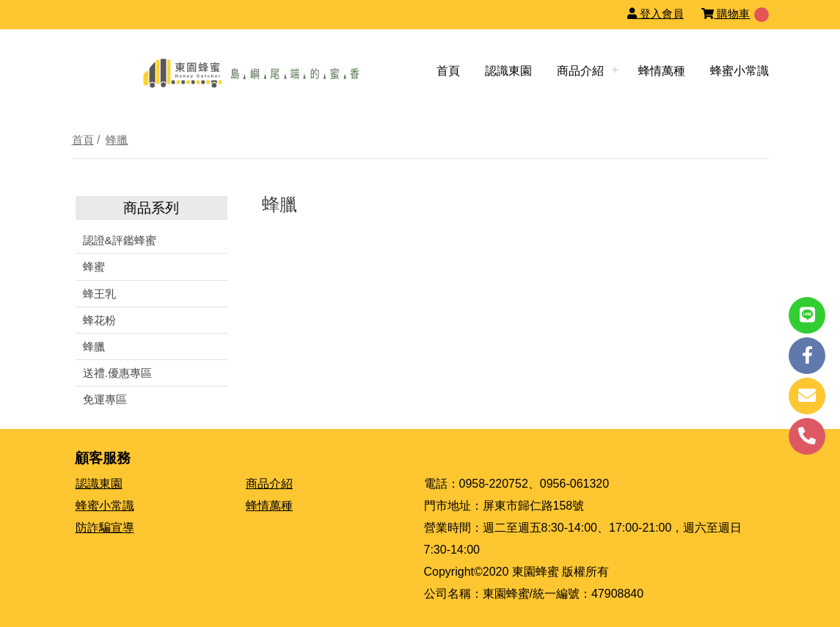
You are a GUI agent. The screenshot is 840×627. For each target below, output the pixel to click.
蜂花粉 (99, 320)
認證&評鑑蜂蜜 (120, 240)
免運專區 (105, 399)
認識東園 (508, 71)
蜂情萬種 (662, 71)
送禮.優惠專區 (117, 373)
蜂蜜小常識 (739, 71)
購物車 (726, 14)
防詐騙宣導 (105, 528)
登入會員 (655, 14)
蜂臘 (117, 140)
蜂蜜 (94, 267)
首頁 (448, 71)
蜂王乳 (99, 294)
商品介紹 (580, 71)
